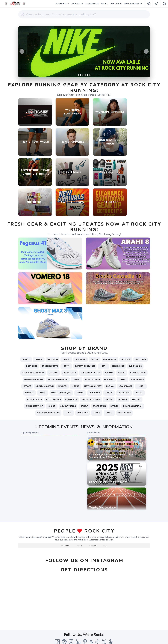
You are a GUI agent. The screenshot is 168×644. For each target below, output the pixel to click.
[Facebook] (57, 618)
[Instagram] (71, 618)
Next (146, 51)
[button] (18, 527)
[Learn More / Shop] (84, 52)
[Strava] (91, 618)
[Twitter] (104, 618)
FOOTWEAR (61, 4)
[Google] (64, 618)
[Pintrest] (85, 618)
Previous (22, 51)
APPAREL (76, 4)
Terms (71, 624)
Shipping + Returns (92, 624)
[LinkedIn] (78, 618)
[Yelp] (111, 618)
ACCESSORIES (92, 4)
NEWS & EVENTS (132, 4)
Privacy (79, 624)
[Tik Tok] (97, 618)
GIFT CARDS (116, 4)
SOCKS (104, 4)
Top (85, 639)
